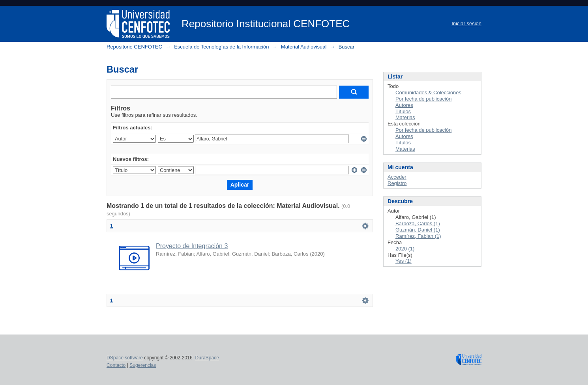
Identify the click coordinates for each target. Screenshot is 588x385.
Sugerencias (143, 365)
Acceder (397, 177)
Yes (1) (404, 261)
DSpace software (125, 358)
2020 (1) (405, 249)
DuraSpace (207, 358)
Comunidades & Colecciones (428, 93)
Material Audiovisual (304, 47)
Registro (397, 183)
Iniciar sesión (466, 23)
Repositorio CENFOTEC (134, 47)
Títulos (403, 111)
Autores (404, 105)
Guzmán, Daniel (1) (418, 230)
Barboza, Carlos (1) (418, 223)
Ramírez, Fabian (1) (418, 236)
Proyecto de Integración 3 (192, 246)
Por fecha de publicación (423, 99)
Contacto (116, 365)
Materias (405, 117)
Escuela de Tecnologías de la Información (221, 47)
